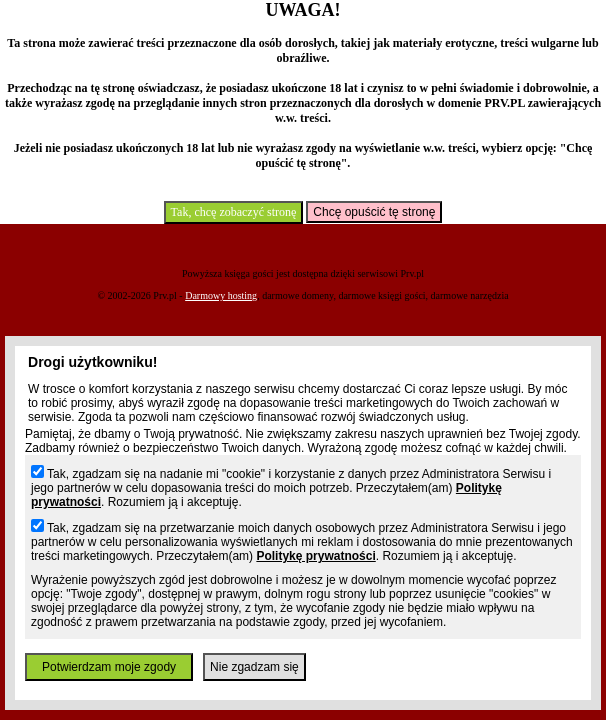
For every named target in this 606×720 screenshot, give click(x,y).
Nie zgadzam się (254, 667)
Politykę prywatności (315, 556)
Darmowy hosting (221, 295)
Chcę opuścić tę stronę (374, 212)
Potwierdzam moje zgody (109, 667)
